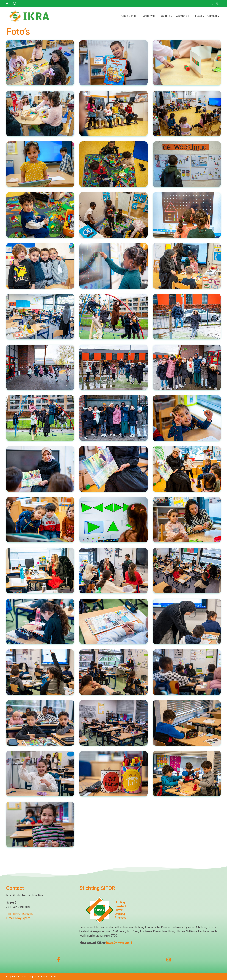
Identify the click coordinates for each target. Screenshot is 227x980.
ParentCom (51, 977)
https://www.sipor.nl (119, 943)
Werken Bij (182, 16)
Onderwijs (149, 16)
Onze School (129, 16)
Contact (212, 16)
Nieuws (197, 16)
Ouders (166, 16)
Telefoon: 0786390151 (20, 914)
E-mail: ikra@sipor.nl (19, 918)
